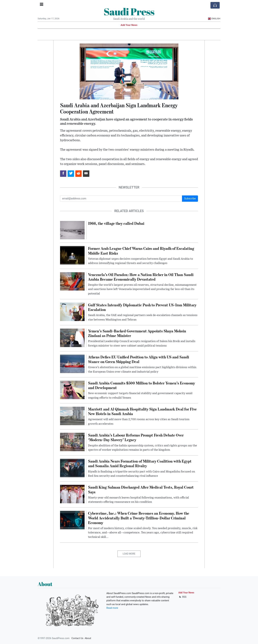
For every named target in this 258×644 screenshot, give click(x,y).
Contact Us (77, 638)
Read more (112, 608)
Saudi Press (129, 12)
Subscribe (190, 198)
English (214, 19)
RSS (182, 597)
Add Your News (129, 25)
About (88, 638)
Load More (129, 554)
